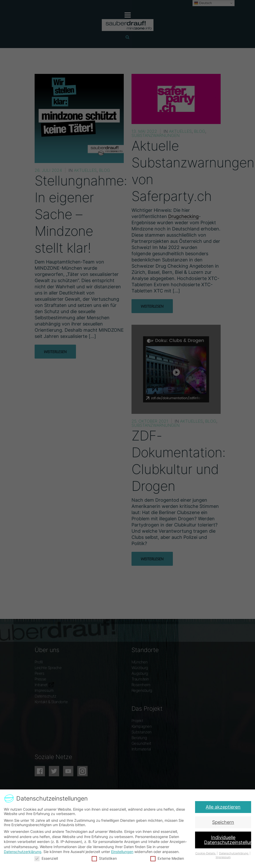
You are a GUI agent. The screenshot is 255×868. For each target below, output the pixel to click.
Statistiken (105, 857)
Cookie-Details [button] (204, 853)
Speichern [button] (224, 822)
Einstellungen (122, 851)
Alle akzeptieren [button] (225, 807)
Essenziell (48, 857)
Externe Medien (166, 857)
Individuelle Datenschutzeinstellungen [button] (227, 840)
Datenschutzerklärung (25, 851)
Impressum (221, 856)
